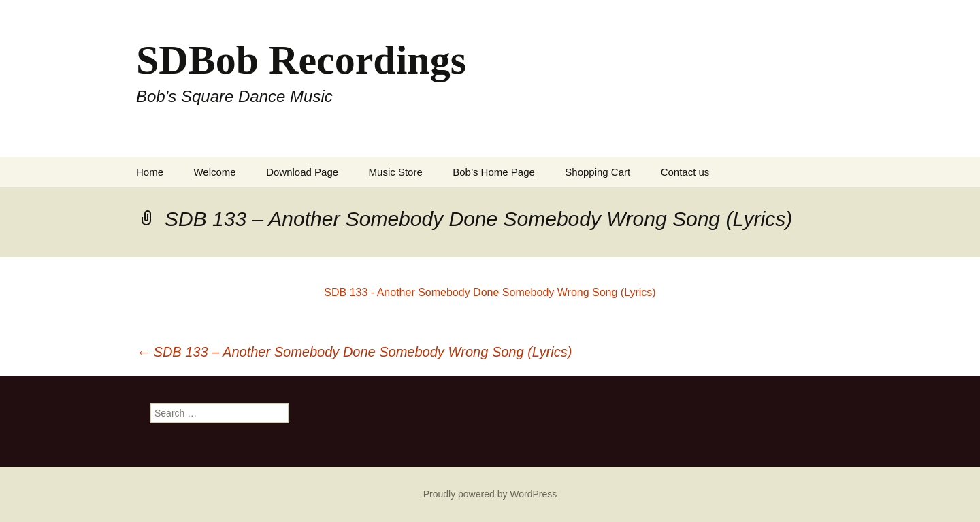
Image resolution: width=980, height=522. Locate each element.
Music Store (396, 172)
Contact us (685, 172)
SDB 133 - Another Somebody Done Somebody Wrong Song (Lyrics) (490, 292)
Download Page (302, 172)
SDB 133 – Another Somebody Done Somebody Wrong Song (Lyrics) (354, 352)
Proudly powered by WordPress (490, 494)
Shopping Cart (598, 172)
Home (150, 172)
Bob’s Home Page (494, 172)
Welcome (214, 172)
